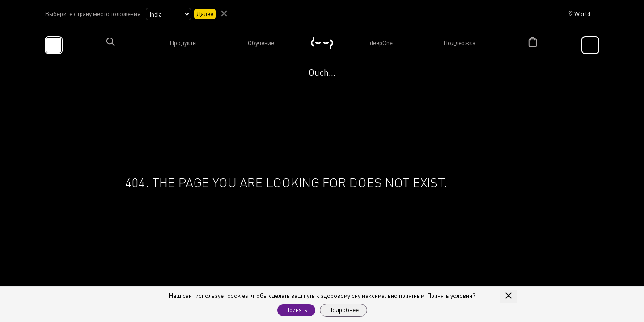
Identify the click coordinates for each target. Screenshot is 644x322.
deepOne (381, 43)
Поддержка (459, 43)
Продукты (183, 43)
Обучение (261, 43)
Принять (296, 310)
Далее (205, 14)
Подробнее (343, 310)
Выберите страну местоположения (93, 14)
